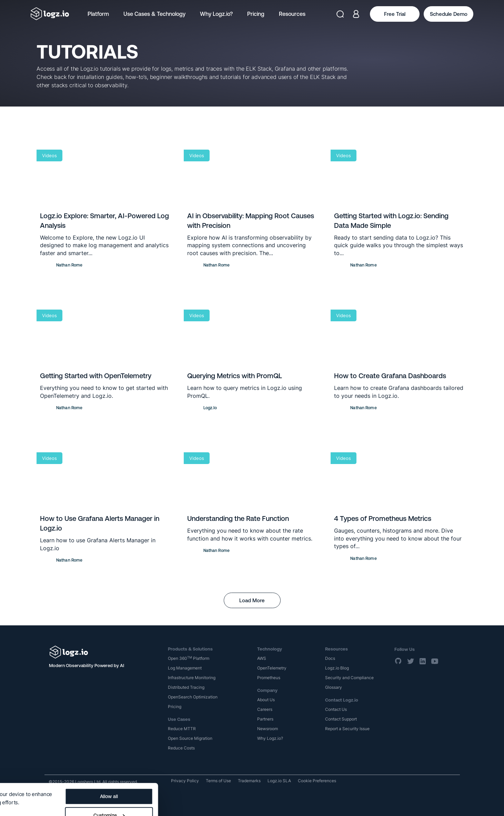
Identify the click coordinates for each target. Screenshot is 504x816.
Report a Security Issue (347, 729)
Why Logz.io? (216, 14)
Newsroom (268, 729)
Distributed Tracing (186, 687)
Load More (252, 600)
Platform (98, 14)
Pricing (256, 14)
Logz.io (210, 408)
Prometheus (269, 678)
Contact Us (336, 709)
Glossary (334, 687)
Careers (265, 709)
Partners (265, 719)
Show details (22, 782)
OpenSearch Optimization (193, 697)
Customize (261, 784)
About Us (266, 700)
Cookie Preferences (317, 781)
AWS (262, 658)
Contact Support (341, 719)
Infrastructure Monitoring (192, 678)
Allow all (261, 765)
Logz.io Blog (337, 668)
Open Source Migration (190, 738)
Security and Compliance (349, 678)
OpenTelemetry (272, 668)
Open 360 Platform (189, 658)
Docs (330, 658)
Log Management (185, 668)
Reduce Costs (181, 748)
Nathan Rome (69, 265)
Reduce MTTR (182, 729)
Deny (261, 803)
